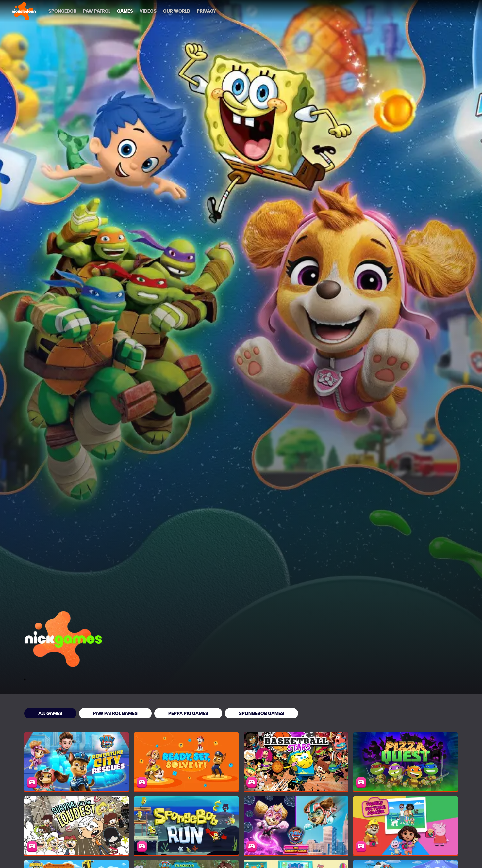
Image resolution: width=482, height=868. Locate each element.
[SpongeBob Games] (261, 713)
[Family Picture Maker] (406, 826)
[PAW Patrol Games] (115, 713)
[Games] (125, 11)
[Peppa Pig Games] (188, 713)
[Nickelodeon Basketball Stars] (296, 762)
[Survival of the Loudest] (76, 826)
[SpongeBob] (62, 11)
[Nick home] (24, 11)
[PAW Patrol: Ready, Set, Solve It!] (186, 762)
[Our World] (177, 11)
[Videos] (148, 11)
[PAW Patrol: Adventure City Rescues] (76, 762)
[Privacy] (206, 11)
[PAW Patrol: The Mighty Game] (296, 826)
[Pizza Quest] (406, 762)
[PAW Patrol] (97, 11)
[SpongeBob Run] (186, 826)
